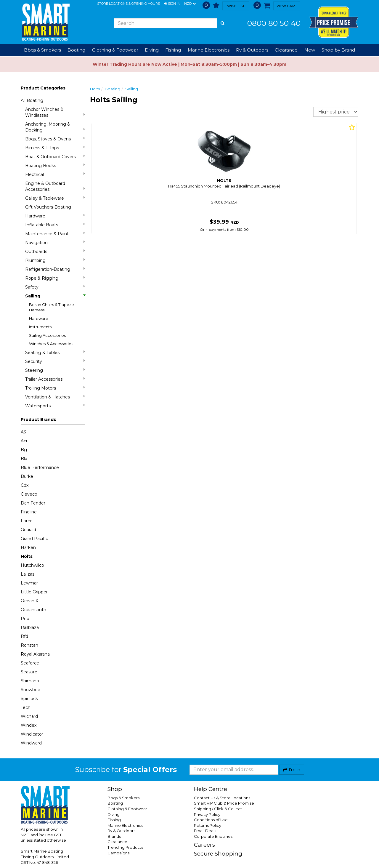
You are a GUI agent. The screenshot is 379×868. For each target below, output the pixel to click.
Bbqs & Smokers (42, 50)
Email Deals (205, 831)
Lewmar (29, 583)
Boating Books (55, 165)
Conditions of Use (211, 820)
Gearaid (28, 530)
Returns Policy (208, 825)
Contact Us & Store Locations (222, 798)
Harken (28, 547)
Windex (29, 725)
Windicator (32, 734)
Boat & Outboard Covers (55, 157)
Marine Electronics (125, 825)
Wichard (29, 716)
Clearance (286, 50)
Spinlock (29, 699)
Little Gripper (34, 592)
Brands (114, 836)
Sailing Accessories (47, 335)
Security (55, 361)
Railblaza (30, 627)
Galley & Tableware (55, 198)
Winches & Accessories (51, 344)
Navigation (55, 242)
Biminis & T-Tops (55, 148)
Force (27, 521)
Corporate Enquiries (213, 836)
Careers (204, 845)
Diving (114, 814)
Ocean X (29, 601)
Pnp (25, 619)
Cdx (25, 485)
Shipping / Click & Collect (218, 809)
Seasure (29, 672)
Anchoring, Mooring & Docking (55, 127)
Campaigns (118, 853)
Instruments (40, 327)
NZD (190, 4)
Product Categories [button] (43, 88)
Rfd (24, 636)
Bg (24, 450)
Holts (27, 556)
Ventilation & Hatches (55, 397)
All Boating (32, 100)
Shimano (30, 681)
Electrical (55, 174)
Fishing (114, 820)
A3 (23, 432)
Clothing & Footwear (127, 809)
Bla (24, 459)
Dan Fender (33, 503)
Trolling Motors (55, 388)
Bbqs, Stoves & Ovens (55, 139)
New (310, 50)
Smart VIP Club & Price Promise (224, 803)
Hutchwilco (32, 565)
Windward (31, 743)
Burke (27, 476)
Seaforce (30, 663)
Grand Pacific (34, 539)
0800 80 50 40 (274, 23)
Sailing (55, 296)
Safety (55, 287)
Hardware (55, 216)
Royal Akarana (35, 654)
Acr (24, 441)
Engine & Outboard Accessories (55, 186)
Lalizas (28, 574)
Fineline (29, 512)
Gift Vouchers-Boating (48, 207)
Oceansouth (33, 610)
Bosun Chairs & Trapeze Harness (52, 307)
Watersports (55, 406)
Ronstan (29, 645)
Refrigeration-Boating (55, 269)
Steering (55, 370)
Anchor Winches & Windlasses (55, 112)
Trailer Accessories (55, 379)
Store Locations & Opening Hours (129, 4)
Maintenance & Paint (55, 234)
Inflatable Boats (55, 225)
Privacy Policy (207, 814)
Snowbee (30, 690)
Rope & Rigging (55, 278)
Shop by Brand (338, 50)
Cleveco (29, 494)
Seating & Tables (55, 352)
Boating (113, 89)
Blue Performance (40, 467)
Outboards (55, 251)
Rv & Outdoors (121, 831)
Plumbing (55, 260)
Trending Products (125, 847)
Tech (26, 707)
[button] (172, 4)
